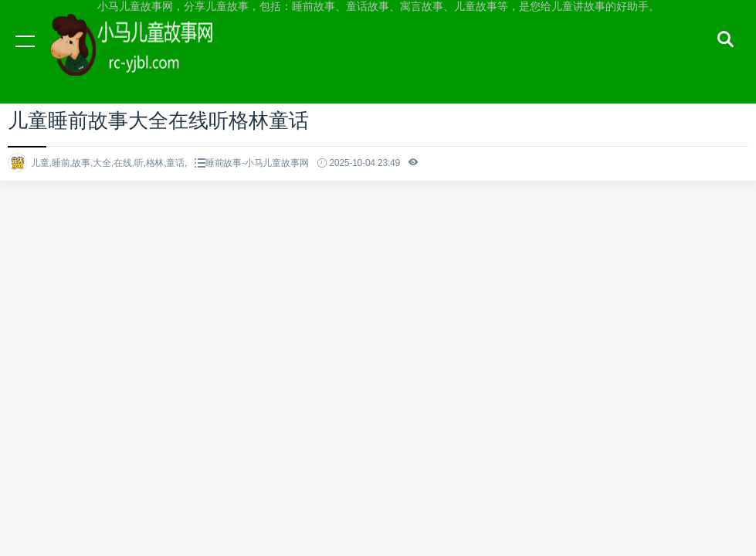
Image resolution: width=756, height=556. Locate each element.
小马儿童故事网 (147, 56)
